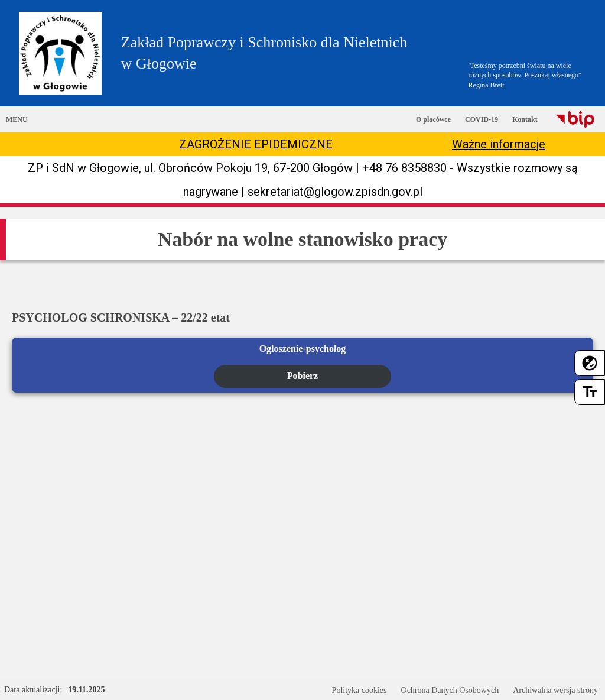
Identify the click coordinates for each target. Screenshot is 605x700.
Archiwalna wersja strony (555, 690)
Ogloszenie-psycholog (303, 349)
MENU (17, 119)
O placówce (433, 119)
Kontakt (525, 119)
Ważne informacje (499, 144)
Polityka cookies (360, 690)
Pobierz (302, 376)
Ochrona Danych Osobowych (450, 690)
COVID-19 (482, 119)
